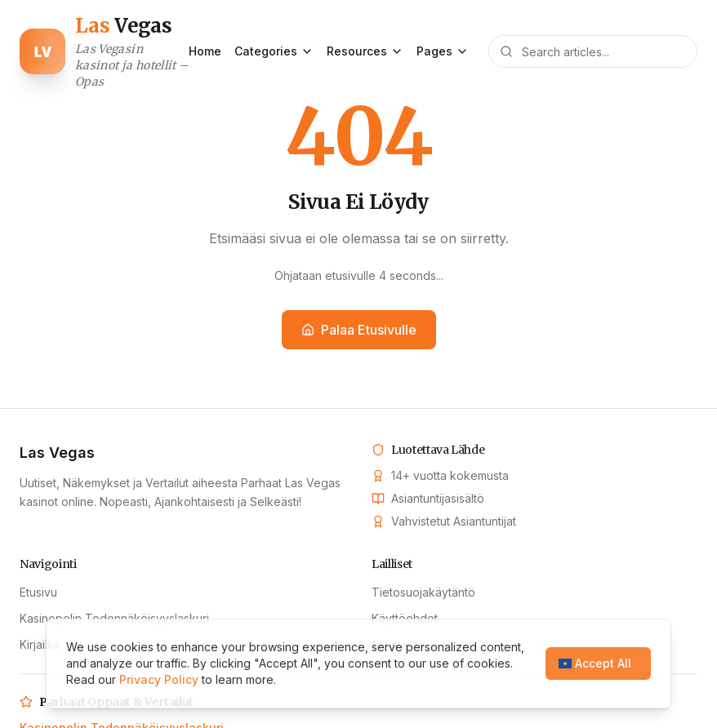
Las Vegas (57, 453)
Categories (274, 51)
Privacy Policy (159, 679)
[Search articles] (593, 51)
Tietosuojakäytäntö (423, 592)
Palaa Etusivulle (359, 330)
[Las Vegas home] (104, 51)
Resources (365, 51)
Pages (443, 51)
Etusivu (38, 592)
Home (205, 51)
